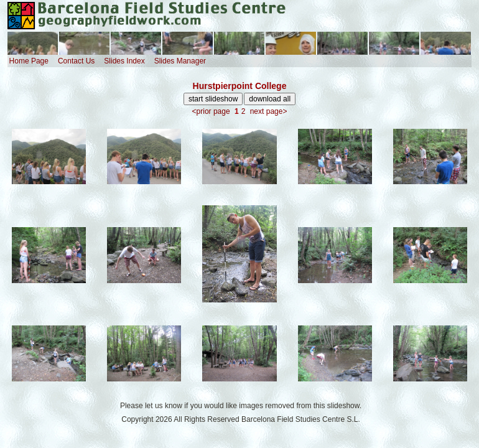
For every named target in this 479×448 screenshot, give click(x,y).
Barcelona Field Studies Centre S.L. (301, 419)
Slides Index (124, 61)
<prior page (211, 111)
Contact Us (76, 61)
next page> (269, 111)
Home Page (29, 61)
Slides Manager (180, 61)
